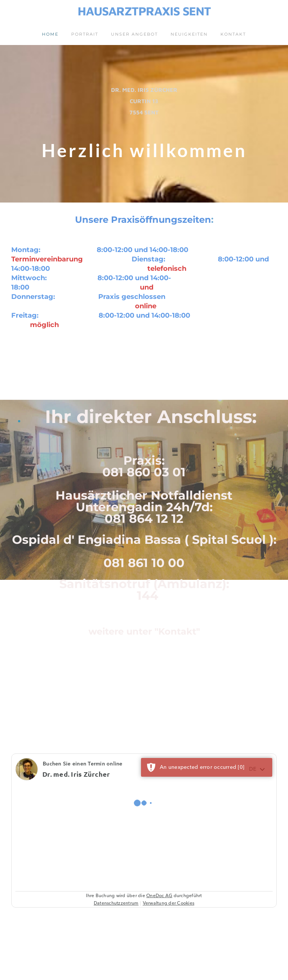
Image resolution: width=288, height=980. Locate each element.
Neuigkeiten (189, 34)
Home (50, 34)
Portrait (85, 34)
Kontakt (233, 34)
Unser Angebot (134, 34)
